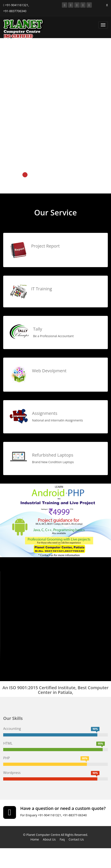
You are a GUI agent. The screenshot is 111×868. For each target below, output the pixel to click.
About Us (49, 839)
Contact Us (76, 839)
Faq (62, 839)
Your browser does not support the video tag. (55, 618)
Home (35, 839)
